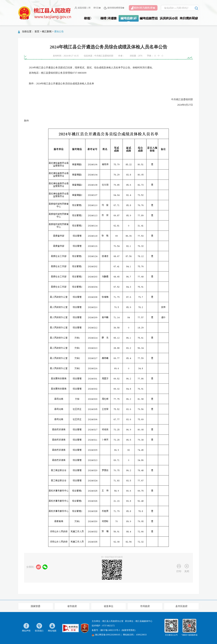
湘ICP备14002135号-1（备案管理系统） (119, 630)
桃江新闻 (47, 31)
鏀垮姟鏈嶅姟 (149, 18)
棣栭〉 (88, 18)
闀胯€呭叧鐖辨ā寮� (143, 8)
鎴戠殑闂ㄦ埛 (83, 8)
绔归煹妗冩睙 (189, 18)
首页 (37, 31)
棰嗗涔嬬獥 (108, 18)
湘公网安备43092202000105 (106, 635)
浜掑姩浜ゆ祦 (169, 18)
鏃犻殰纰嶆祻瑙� (114, 8)
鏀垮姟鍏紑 (129, 18)
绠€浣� (97, 8)
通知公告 (59, 31)
